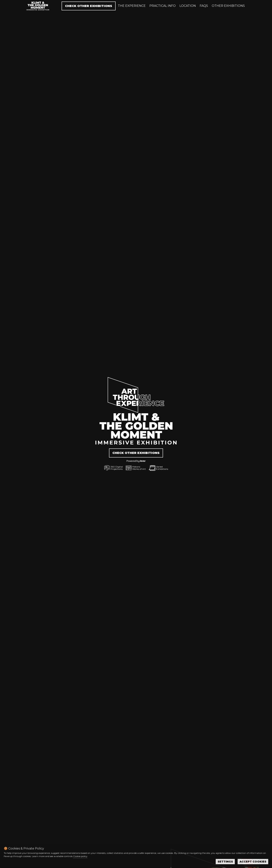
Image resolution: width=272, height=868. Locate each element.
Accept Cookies (253, 862)
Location (188, 6)
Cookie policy (80, 856)
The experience (132, 6)
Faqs (204, 6)
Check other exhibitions (89, 6)
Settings (225, 862)
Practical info (163, 6)
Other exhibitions (228, 6)
